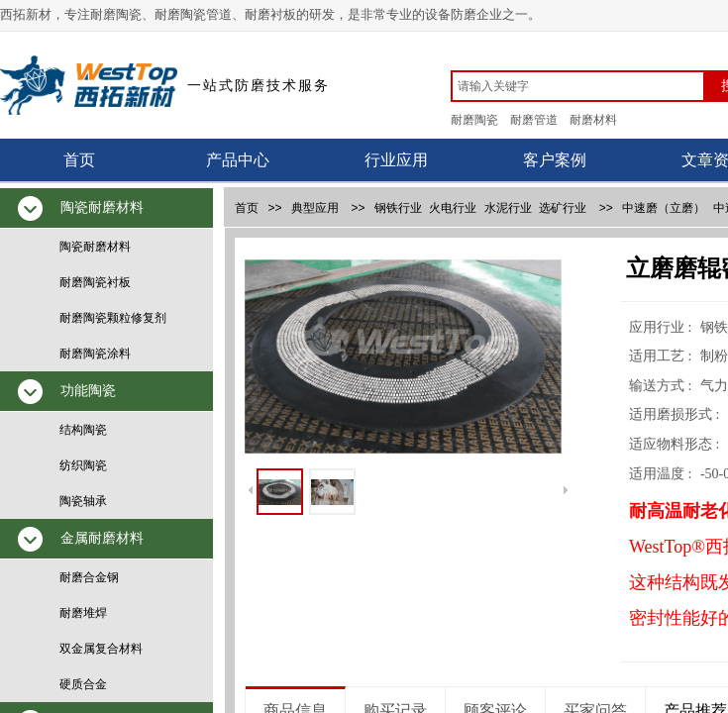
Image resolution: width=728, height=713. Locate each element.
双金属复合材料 (101, 649)
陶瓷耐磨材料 (95, 247)
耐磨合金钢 (89, 577)
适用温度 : (662, 474)
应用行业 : (662, 327)
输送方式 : (662, 386)
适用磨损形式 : (676, 414)
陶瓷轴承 (83, 501)
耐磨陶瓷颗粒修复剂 (113, 318)
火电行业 (453, 208)
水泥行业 (508, 208)
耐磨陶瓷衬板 (95, 282)
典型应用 (315, 208)
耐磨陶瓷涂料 (95, 354)
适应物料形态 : (676, 444)
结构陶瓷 (83, 430)
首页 (79, 160)
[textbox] (578, 86)
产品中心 (238, 160)
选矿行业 (563, 208)
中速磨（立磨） (664, 208)
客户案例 (555, 160)
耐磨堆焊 (83, 613)
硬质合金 (83, 684)
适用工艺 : (662, 356)
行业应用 (396, 160)
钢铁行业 (398, 208)
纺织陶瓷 (83, 465)
